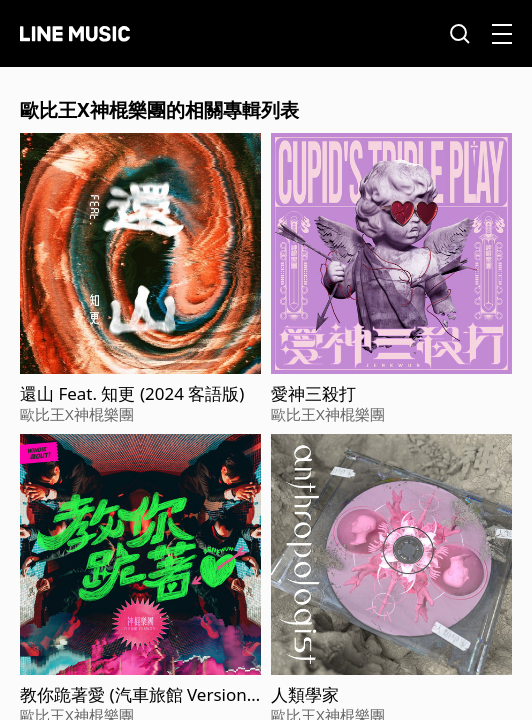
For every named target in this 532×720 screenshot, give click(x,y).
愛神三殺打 (313, 394)
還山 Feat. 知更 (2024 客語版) (132, 394)
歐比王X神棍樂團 (77, 414)
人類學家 (305, 695)
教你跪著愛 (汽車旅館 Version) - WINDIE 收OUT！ (136, 695)
